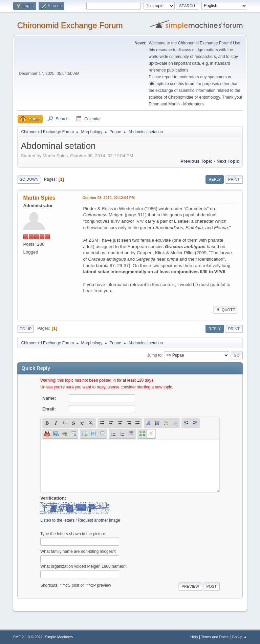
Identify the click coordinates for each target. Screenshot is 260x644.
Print (234, 179)
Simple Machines (59, 637)
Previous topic (197, 161)
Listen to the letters (57, 520)
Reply (215, 179)
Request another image (99, 520)
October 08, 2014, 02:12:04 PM (109, 198)
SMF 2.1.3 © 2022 (28, 637)
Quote (225, 310)
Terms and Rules (215, 637)
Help (194, 637)
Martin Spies (39, 198)
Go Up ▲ (240, 637)
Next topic (228, 161)
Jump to (155, 355)
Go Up (25, 329)
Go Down (29, 179)
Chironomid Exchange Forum (70, 25)
